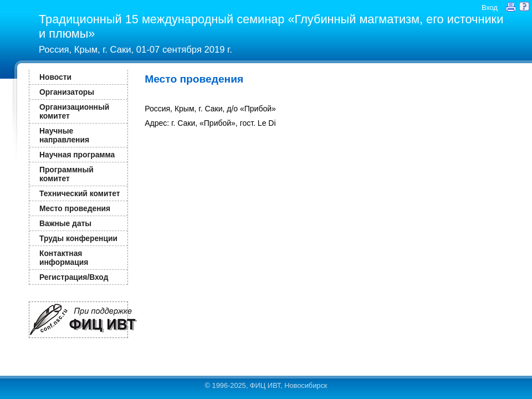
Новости (55, 77)
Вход (490, 7)
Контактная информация (64, 258)
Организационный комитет (74, 111)
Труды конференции (78, 238)
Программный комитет (66, 174)
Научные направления (64, 135)
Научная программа (77, 155)
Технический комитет (80, 193)
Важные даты (65, 223)
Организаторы (67, 92)
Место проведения (75, 208)
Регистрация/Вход (74, 277)
